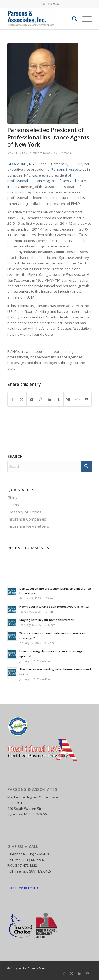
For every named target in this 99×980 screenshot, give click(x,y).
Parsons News (41, 153)
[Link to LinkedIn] (80, 973)
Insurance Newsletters (28, 526)
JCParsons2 (65, 153)
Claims (13, 505)
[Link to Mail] (88, 973)
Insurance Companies (27, 519)
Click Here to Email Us (24, 888)
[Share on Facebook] (12, 399)
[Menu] (84, 19)
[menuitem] (72, 19)
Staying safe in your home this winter (46, 620)
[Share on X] (22, 399)
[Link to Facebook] (64, 973)
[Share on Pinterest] (40, 399)
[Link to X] (72, 973)
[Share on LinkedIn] (50, 399)
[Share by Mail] (87, 399)
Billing (13, 498)
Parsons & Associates (69, 169)
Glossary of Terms (24, 512)
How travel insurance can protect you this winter (55, 606)
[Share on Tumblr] (59, 399)
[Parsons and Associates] (41, 19)
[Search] (72, 19)
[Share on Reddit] (77, 399)
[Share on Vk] (68, 399)
